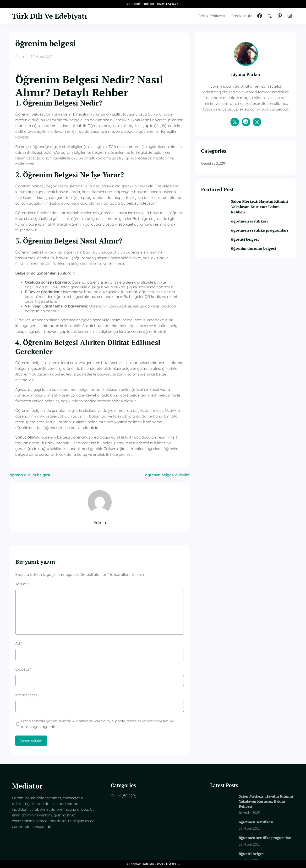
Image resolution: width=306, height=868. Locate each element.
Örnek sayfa (242, 16)
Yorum (22, 547)
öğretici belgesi (253, 251)
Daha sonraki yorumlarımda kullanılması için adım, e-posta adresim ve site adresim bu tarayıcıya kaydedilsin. (107, 687)
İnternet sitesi (27, 658)
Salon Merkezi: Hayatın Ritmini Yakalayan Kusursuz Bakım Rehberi (265, 212)
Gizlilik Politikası (211, 16)
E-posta (23, 633)
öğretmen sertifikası (258, 227)
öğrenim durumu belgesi (262, 259)
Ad (19, 607)
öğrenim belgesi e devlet (184, 438)
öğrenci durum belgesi (30, 438)
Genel (223, 169)
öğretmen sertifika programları (256, 239)
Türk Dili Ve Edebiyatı (52, 16)
